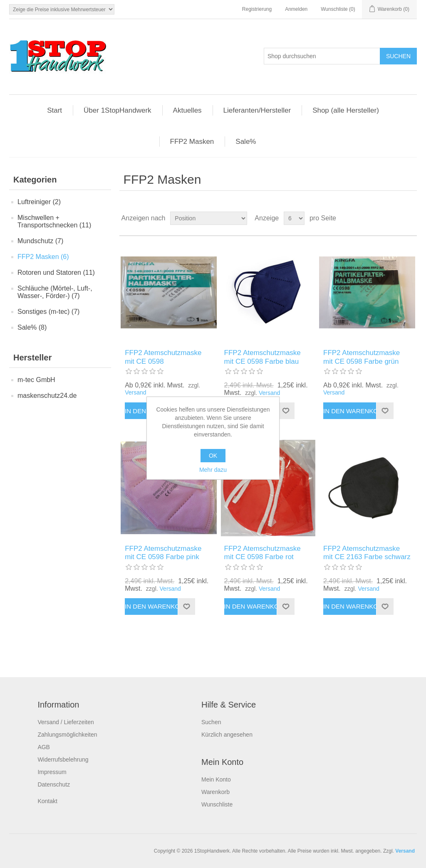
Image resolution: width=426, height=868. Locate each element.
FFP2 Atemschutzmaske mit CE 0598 (163, 357)
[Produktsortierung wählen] (209, 218)
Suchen (211, 722)
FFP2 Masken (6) (43, 257)
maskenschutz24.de (47, 396)
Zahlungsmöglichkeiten (67, 735)
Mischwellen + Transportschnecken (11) (54, 221)
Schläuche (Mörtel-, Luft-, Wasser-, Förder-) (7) (55, 292)
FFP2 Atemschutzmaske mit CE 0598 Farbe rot (263, 553)
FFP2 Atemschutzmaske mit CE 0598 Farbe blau (263, 357)
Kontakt (47, 801)
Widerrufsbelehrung (63, 759)
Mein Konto (216, 779)
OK (213, 456)
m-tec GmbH (36, 380)
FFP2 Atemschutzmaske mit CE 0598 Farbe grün (362, 357)
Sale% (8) (32, 327)
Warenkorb (215, 792)
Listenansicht (410, 218)
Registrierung (257, 9)
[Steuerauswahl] (62, 9)
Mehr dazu (213, 470)
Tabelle (395, 218)
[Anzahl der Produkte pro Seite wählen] (294, 218)
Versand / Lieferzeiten (66, 722)
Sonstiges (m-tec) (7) (48, 312)
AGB (44, 747)
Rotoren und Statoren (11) (56, 272)
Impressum (52, 772)
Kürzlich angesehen (227, 735)
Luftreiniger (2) (39, 202)
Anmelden (296, 9)
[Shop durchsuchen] (322, 56)
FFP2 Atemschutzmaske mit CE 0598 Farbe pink (163, 553)
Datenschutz (54, 784)
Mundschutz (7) (40, 241)
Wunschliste (217, 804)
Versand (135, 392)
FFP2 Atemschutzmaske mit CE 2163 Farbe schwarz (367, 553)
